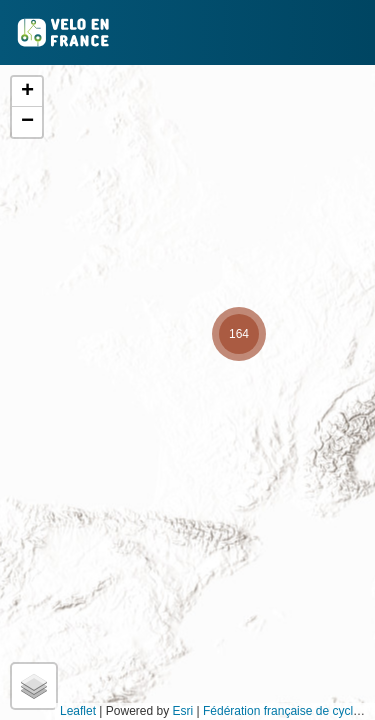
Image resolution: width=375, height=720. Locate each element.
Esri (183, 711)
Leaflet (78, 711)
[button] (239, 334)
